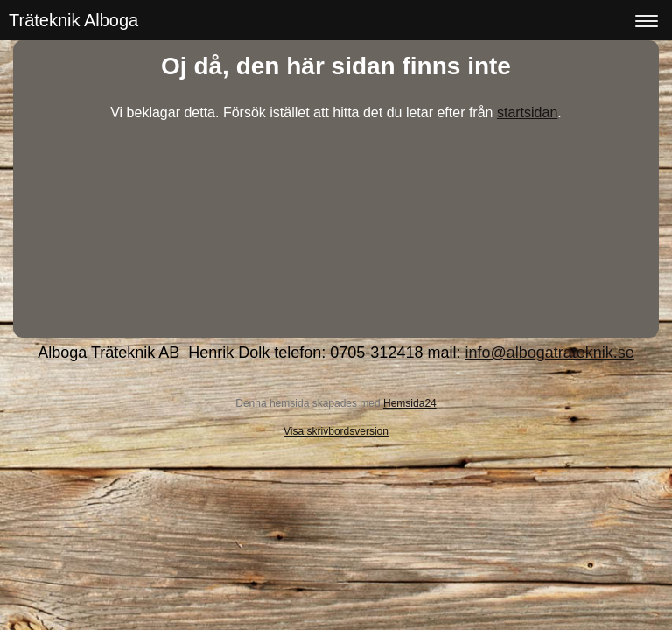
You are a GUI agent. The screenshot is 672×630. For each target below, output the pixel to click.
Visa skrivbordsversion (336, 431)
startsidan (527, 112)
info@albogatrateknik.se (549, 353)
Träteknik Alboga (73, 20)
